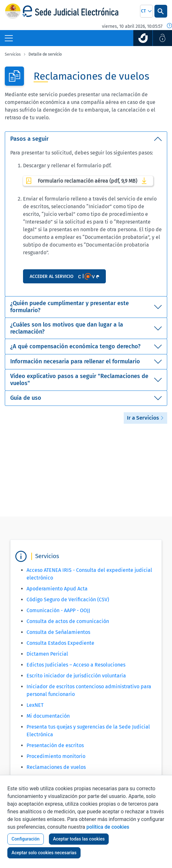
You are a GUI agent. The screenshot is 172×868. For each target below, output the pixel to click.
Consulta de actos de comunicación (68, 621)
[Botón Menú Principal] (9, 38)
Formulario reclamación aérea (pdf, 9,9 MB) (88, 181)
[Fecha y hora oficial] (169, 26)
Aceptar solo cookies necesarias (44, 853)
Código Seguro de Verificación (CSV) (68, 600)
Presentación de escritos (55, 745)
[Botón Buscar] (161, 11)
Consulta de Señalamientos (58, 632)
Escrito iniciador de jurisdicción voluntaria (76, 676)
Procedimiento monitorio (56, 756)
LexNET (35, 705)
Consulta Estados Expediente (60, 643)
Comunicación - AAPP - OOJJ (58, 610)
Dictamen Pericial (47, 654)
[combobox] (146, 11)
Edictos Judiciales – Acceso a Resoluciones (76, 665)
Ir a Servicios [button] (145, 418)
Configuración (26, 839)
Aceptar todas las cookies (79, 839)
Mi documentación (48, 716)
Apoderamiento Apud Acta (57, 589)
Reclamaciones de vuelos (56, 767)
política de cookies (108, 827)
